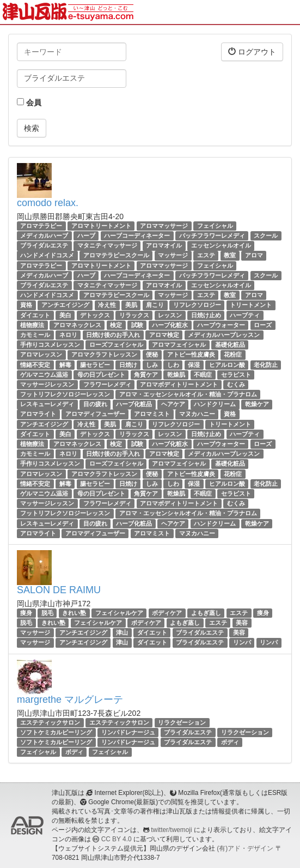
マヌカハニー (197, 414)
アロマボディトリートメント (179, 384)
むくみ (236, 384)
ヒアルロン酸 (227, 365)
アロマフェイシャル (179, 345)
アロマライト (38, 414)
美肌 (131, 305)
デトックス (95, 315)
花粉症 (233, 354)
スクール (266, 236)
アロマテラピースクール (116, 256)
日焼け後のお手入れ (113, 335)
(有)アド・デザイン (245, 848)
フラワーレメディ (107, 384)
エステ (206, 256)
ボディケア (167, 613)
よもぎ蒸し (206, 613)
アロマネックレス (77, 325)
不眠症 (203, 375)
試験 (137, 325)
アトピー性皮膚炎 (191, 354)
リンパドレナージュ (128, 732)
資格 (26, 305)
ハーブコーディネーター (137, 236)
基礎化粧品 (230, 345)
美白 (65, 315)
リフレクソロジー (197, 305)
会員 (29, 103)
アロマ (254, 256)
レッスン (170, 315)
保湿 (194, 365)
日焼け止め (206, 315)
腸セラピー (95, 365)
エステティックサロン (50, 722)
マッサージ (173, 256)
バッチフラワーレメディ (212, 236)
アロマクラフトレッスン (104, 354)
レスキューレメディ (47, 404)
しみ (152, 365)
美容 (242, 623)
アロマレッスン (41, 354)
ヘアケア (173, 404)
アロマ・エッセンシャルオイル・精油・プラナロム (188, 394)
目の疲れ (95, 404)
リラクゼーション (182, 722)
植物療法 (32, 325)
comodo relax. (48, 203)
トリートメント (251, 305)
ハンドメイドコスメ (47, 256)
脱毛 (47, 613)
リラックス (134, 315)
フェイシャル (215, 226)
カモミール (35, 335)
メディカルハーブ (44, 236)
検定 (116, 325)
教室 (230, 256)
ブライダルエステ (44, 245)
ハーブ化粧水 (170, 325)
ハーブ (86, 236)
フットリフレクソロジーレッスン (65, 394)
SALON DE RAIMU (59, 590)
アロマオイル (164, 245)
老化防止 (266, 365)
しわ (173, 365)
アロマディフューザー (95, 414)
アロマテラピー (41, 226)
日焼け (128, 365)
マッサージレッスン (47, 384)
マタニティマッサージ (107, 245)
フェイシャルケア (119, 613)
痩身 (26, 613)
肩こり (155, 305)
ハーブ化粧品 (134, 404)
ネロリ (68, 335)
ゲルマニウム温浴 (44, 375)
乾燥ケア (257, 404)
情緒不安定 (35, 365)
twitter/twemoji (171, 830)
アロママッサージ (164, 226)
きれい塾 (74, 613)
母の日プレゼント (101, 375)
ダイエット (35, 315)
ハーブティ (245, 315)
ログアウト (252, 52)
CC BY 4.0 (117, 839)
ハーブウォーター (221, 325)
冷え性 (107, 305)
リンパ (242, 643)
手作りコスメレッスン (50, 345)
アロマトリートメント (101, 226)
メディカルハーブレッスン (224, 335)
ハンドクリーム (215, 404)
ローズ (263, 325)
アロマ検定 (164, 335)
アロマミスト (152, 414)
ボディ (230, 742)
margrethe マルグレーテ (70, 700)
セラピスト (236, 375)
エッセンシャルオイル (221, 245)
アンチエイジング (65, 305)
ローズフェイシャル (116, 345)
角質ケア (146, 375)
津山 (122, 632)
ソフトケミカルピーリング (56, 732)
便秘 (152, 354)
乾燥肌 (176, 375)
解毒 (65, 365)
